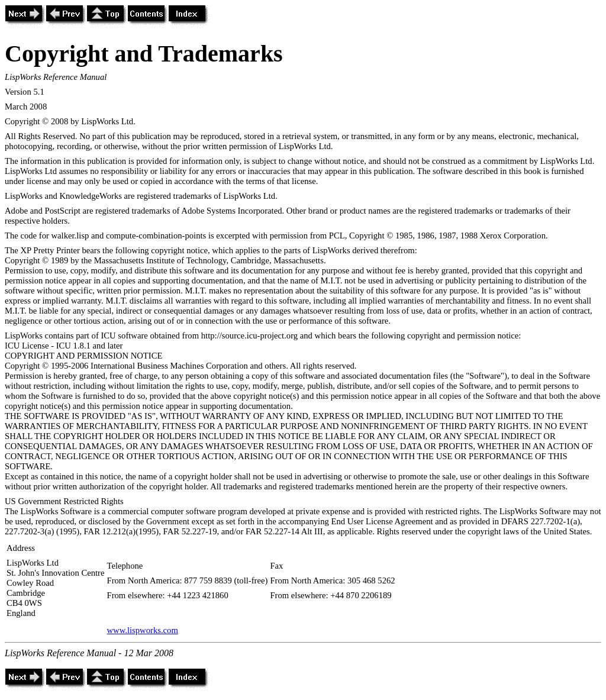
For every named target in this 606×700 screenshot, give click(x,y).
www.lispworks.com (142, 630)
